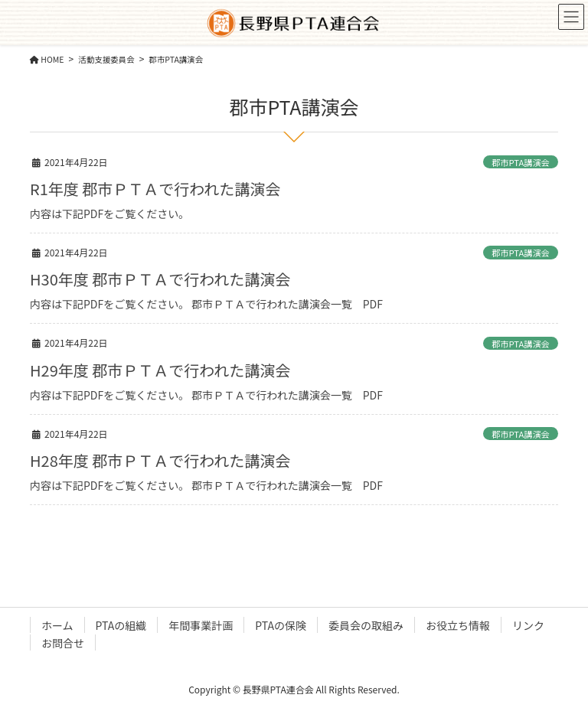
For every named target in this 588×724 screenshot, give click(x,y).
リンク (528, 625)
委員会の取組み (366, 625)
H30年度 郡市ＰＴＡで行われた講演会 (160, 279)
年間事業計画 (201, 625)
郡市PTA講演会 (521, 162)
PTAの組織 (121, 625)
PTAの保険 (281, 625)
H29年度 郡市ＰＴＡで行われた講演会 (160, 370)
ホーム (57, 625)
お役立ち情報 (458, 625)
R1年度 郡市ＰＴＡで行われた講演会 (155, 189)
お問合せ (63, 643)
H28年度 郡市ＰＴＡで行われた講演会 (160, 460)
